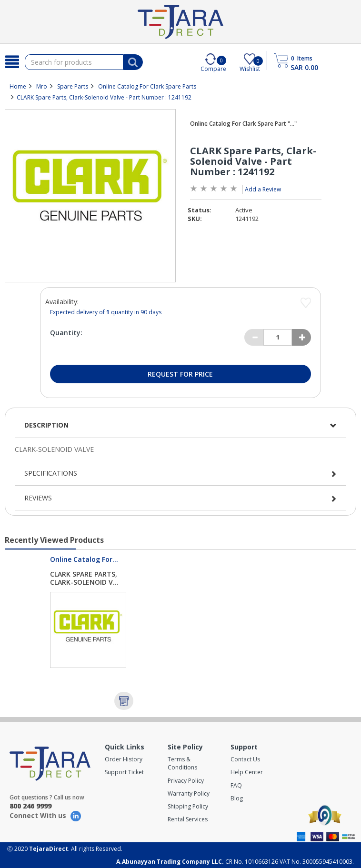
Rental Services (188, 819)
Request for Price (180, 374)
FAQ (236, 785)
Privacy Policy (186, 781)
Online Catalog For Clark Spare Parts (147, 86)
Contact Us (245, 759)
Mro (42, 86)
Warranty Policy (189, 793)
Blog (237, 798)
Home (18, 86)
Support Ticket (124, 772)
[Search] (12, 62)
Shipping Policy (188, 806)
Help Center (247, 772)
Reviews (38, 498)
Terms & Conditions (182, 763)
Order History (124, 759)
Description (46, 425)
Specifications (51, 473)
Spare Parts (73, 86)
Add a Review (263, 189)
